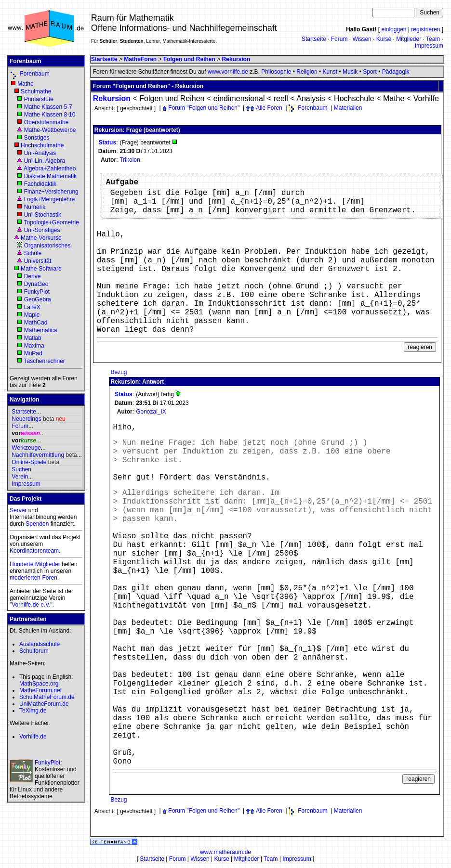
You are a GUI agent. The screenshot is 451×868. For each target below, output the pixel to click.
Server (18, 510)
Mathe (25, 84)
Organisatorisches (47, 246)
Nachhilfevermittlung (38, 455)
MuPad (33, 353)
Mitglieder (409, 39)
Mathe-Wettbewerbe (50, 130)
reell (281, 98)
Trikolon (130, 160)
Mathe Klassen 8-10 (50, 115)
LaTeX (32, 307)
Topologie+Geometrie (51, 222)
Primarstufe (39, 99)
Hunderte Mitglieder (35, 564)
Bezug (119, 372)
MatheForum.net (40, 690)
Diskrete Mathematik (50, 176)
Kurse (384, 39)
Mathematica (41, 330)
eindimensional (239, 98)
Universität (38, 261)
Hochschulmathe (42, 145)
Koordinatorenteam (34, 551)
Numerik (35, 207)
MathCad (36, 323)
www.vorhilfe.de (228, 72)
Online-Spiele (29, 462)
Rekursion (112, 98)
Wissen (362, 39)
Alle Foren (269, 108)
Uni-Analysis (40, 153)
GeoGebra (38, 299)
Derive (33, 276)
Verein (20, 477)
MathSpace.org (39, 684)
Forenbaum (34, 74)
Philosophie (276, 72)
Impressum (429, 46)
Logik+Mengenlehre (50, 199)
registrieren (425, 29)
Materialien (348, 108)
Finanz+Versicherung (51, 192)
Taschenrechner (44, 361)
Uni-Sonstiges (42, 230)
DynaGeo (36, 284)
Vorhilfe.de (33, 737)
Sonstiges (37, 138)
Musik (350, 72)
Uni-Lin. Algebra (45, 161)
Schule (33, 253)
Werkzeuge (26, 448)
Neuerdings (26, 419)
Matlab (33, 338)
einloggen (394, 29)
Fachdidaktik (40, 184)
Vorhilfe (426, 98)
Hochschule (354, 98)
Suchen (21, 469)
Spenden (37, 524)
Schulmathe (36, 91)
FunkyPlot (37, 292)
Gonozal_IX (151, 412)
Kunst (330, 72)
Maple (32, 315)
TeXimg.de (33, 711)
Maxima (34, 346)
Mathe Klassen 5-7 (48, 107)
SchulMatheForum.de (47, 697)
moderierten (25, 578)
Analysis (311, 98)
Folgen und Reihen (172, 98)
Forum (339, 39)
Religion (307, 72)
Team (433, 39)
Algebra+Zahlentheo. (51, 168)
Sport (370, 72)
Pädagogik (396, 72)
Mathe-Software (41, 269)
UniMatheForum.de (44, 704)
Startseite (314, 39)
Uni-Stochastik (43, 215)
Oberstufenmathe (46, 122)
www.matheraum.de (225, 852)
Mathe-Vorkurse (41, 238)
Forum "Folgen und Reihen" (204, 108)
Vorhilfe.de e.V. (31, 605)
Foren (49, 578)
